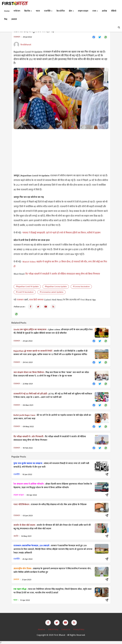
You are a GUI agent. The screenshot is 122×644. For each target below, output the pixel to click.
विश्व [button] (6, 19)
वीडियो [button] (114, 11)
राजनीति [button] (48, 11)
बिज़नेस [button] (28, 11)
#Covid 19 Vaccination (25, 292)
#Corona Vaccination (81, 287)
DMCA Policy (53, 629)
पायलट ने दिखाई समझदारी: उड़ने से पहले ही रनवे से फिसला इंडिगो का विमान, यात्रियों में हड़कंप (61, 233)
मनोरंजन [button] (17, 11)
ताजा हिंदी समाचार (36, 300)
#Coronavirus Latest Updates (51, 292)
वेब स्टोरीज (61, 11)
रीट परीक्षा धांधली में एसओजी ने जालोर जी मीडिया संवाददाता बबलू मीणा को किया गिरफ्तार (63, 274)
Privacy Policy (79, 629)
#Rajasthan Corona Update (56, 287)
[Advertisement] (61, 151)
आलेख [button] (104, 11)
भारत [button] (38, 11)
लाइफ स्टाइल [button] (83, 11)
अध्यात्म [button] (14, 19)
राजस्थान (20, 300)
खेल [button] (71, 11)
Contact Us (66, 629)
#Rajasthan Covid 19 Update (27, 287)
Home (7, 11)
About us (42, 629)
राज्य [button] (95, 11)
